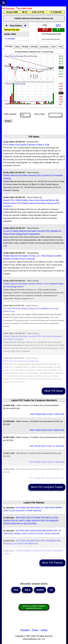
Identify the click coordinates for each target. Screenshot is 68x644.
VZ (51, 590)
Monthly (34, 47)
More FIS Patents (53, 563)
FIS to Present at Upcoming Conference (21, 361)
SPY (58, 25)
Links (53, 47)
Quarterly (44, 47)
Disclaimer (25, 630)
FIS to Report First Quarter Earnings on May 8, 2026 (26, 145)
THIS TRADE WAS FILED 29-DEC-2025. (47, 478)
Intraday (9, 46)
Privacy (35, 630)
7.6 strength (9, 39)
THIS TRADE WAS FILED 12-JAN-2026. (47, 446)
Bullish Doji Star (12, 30)
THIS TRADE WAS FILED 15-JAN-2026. (47, 462)
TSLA (27, 590)
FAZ (16, 590)
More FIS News (54, 391)
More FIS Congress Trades (47, 487)
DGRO (40, 590)
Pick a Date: (39, 114)
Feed (60, 47)
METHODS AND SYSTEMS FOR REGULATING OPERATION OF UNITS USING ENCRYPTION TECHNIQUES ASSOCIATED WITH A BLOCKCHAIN (31, 521)
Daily (17, 47)
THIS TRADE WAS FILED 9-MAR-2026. (47, 430)
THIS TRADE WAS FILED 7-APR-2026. (47, 414)
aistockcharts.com (34, 607)
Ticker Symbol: (10, 114)
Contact (44, 630)
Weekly (25, 47)
